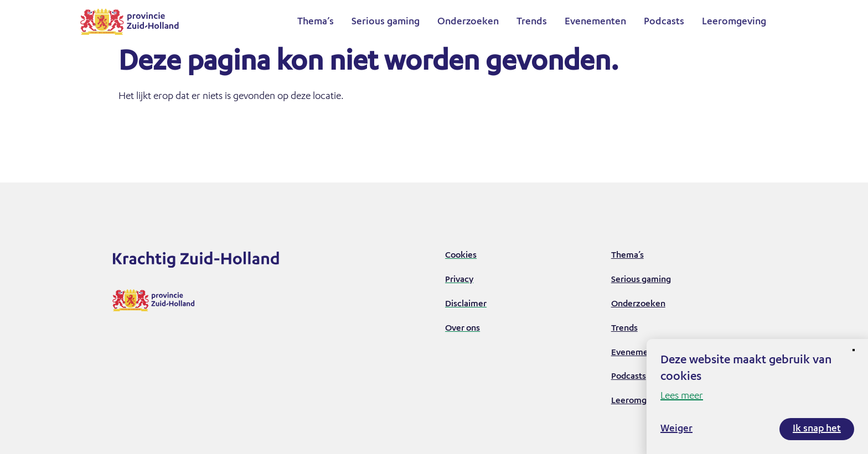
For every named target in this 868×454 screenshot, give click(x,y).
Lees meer (682, 396)
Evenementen (595, 22)
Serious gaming (386, 22)
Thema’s (316, 22)
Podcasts (664, 22)
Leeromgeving (734, 22)
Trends (532, 22)
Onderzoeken (468, 22)
